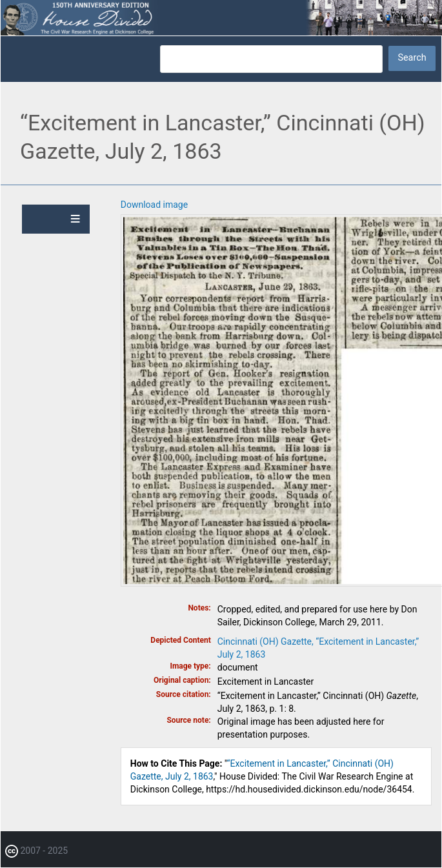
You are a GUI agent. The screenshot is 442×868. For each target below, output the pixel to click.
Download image (154, 205)
